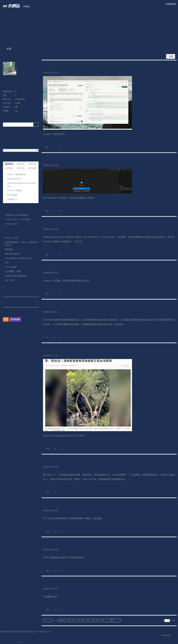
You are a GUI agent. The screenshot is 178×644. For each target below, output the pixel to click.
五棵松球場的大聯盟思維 (16, 276)
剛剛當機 (9, 250)
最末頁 (116, 620)
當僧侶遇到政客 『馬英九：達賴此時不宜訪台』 (22, 244)
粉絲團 (20, 642)
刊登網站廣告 (6, 635)
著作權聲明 (47, 635)
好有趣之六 (53, 460)
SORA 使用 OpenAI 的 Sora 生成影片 (76, 223)
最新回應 (21, 164)
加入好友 (25, 64)
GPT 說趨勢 (53, 305)
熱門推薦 (32, 168)
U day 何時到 (11, 267)
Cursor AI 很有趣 (58, 266)
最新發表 (9, 164)
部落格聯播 (15, 319)
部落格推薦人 (10, 292)
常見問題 (27, 635)
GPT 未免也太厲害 (59, 504)
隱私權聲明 (59, 635)
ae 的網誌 (11, 6)
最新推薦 (32, 164)
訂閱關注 (25, 71)
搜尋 (36, 125)
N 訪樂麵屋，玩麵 (13, 271)
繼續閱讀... (169, 142)
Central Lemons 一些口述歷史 (18, 219)
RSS (6, 319)
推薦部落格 (26, 67)
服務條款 (37, 635)
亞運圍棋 (51, 582)
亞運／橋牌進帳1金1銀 (63, 543)
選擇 (7, 263)
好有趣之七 (53, 349)
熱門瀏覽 (9, 168)
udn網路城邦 (171, 4)
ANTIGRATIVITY (58, 159)
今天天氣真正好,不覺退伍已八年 (19, 258)
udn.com (175, 635)
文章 (9, 49)
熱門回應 (21, 168)
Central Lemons (12, 224)
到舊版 (27, 6)
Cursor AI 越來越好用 (62, 66)
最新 (171, 56)
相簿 (27, 49)
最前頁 (48, 620)
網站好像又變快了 (13, 254)
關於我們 (17, 635)
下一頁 (107, 620)
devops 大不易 (11, 238)
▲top (176, 632)
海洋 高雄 (10, 280)
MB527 (7, 77)
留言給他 (25, 75)
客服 (67, 635)
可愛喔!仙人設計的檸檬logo (17, 215)
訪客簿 (44, 49)
